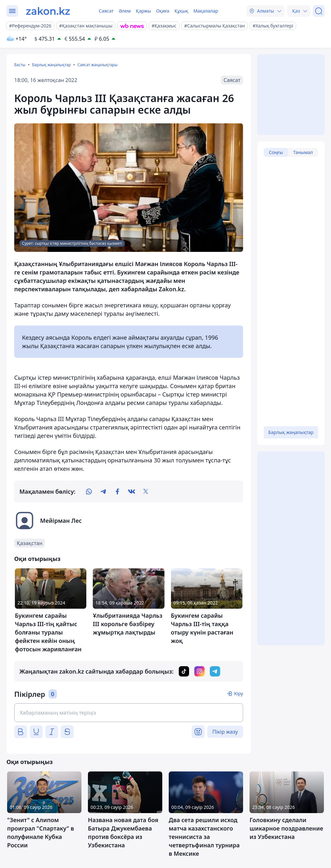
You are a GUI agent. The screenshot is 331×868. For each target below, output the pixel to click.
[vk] (132, 491)
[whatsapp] (89, 491)
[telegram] (103, 491)
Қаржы (143, 11)
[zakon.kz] (48, 11)
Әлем (125, 11)
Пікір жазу (225, 732)
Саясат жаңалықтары (97, 65)
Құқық (182, 11)
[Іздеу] (319, 11)
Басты (20, 65)
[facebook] (117, 491)
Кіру (239, 693)
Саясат (106, 11)
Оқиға (163, 11)
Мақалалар (206, 11)
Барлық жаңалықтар (51, 65)
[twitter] (146, 491)
